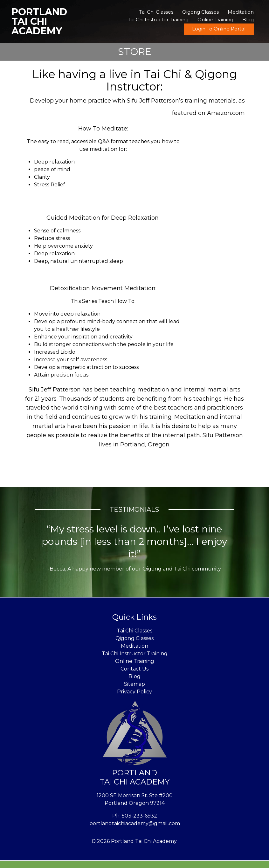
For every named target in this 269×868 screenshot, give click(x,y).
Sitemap (134, 684)
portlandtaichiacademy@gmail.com (135, 823)
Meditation (241, 12)
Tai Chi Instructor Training (158, 20)
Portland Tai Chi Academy (39, 21)
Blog (248, 20)
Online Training (215, 20)
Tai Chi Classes (156, 12)
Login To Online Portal (219, 29)
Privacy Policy (134, 692)
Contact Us (134, 669)
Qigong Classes (200, 12)
